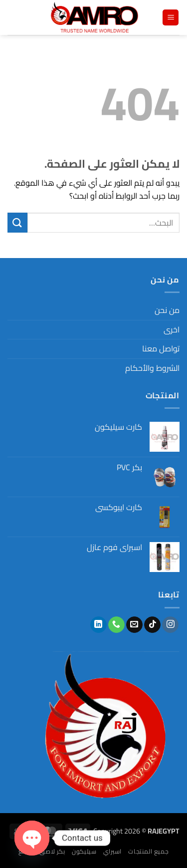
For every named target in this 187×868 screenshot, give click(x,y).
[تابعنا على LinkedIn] (98, 625)
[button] (171, 18)
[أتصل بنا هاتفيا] (116, 625)
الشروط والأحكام (152, 368)
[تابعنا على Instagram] (170, 625)
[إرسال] (17, 222)
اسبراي (112, 851)
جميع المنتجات (148, 851)
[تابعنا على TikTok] (152, 625)
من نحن (167, 310)
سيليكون (84, 851)
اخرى (172, 329)
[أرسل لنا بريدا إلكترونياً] (134, 625)
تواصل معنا (161, 348)
